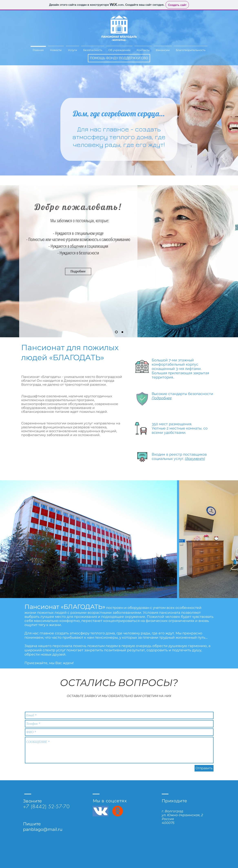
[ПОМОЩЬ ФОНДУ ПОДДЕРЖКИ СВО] (119, 58)
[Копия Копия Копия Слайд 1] (122, 332)
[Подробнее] (78, 271)
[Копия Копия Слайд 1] (116, 332)
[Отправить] (204, 768)
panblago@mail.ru (43, 829)
